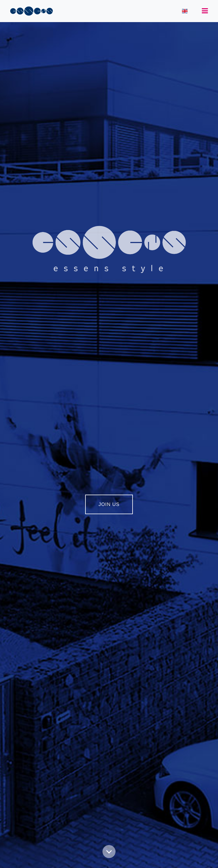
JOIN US (109, 504)
